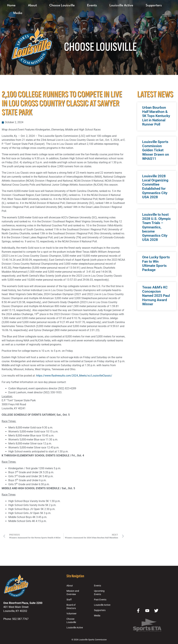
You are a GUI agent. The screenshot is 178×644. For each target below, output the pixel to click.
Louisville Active (121, 5)
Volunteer (71, 614)
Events (92, 5)
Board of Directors (71, 607)
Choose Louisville (62, 5)
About (32, 5)
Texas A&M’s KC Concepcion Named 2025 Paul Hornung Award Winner (156, 296)
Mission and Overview (73, 593)
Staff (69, 600)
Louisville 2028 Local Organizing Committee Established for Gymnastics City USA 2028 (155, 187)
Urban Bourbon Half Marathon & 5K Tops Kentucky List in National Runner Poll (156, 116)
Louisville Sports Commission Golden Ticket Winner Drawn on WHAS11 (156, 150)
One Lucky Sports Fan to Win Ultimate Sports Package (156, 263)
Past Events (100, 600)
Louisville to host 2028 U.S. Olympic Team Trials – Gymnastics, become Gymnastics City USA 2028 (156, 227)
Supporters (154, 5)
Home (11, 5)
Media (18, 13)
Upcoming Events (99, 593)
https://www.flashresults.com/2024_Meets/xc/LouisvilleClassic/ (74, 376)
